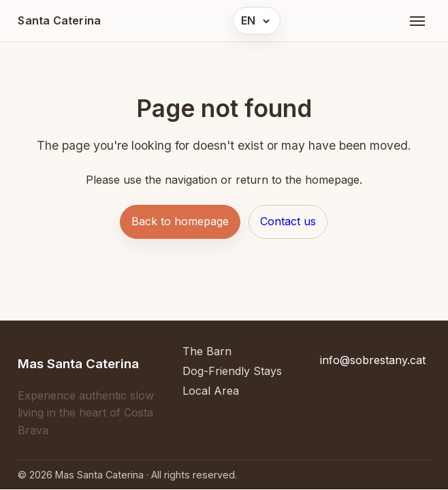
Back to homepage (180, 221)
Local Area (211, 391)
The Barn (207, 351)
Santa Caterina (59, 20)
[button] (256, 21)
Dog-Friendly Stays (232, 371)
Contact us (288, 221)
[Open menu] (417, 21)
